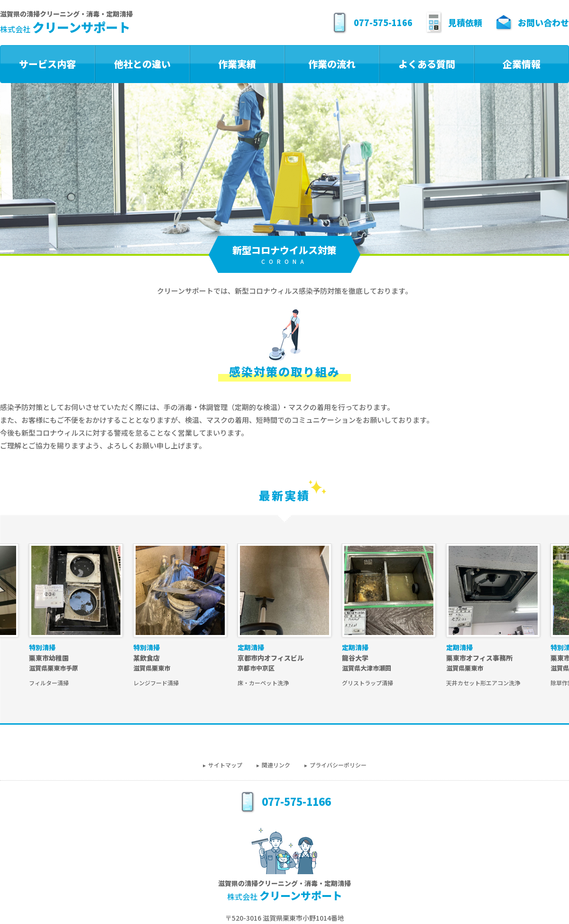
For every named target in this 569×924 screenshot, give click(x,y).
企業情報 (522, 64)
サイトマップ (225, 765)
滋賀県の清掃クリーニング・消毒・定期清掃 (66, 23)
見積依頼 (453, 23)
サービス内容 (47, 64)
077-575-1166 (371, 23)
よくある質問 (427, 64)
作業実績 (237, 64)
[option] (284, 615)
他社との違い (142, 64)
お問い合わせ (532, 23)
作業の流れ (332, 64)
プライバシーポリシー (338, 765)
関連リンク (276, 765)
